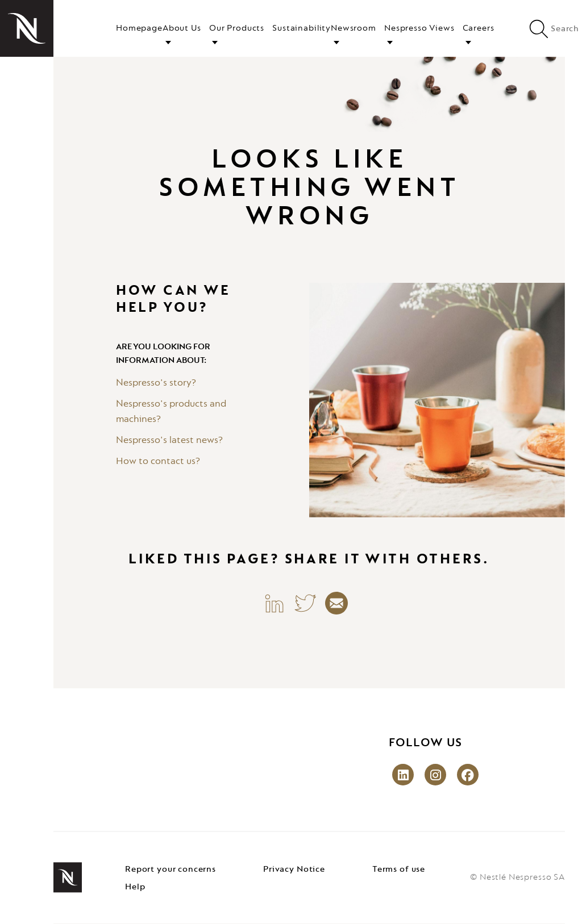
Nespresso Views (419, 28)
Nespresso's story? (156, 383)
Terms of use (399, 869)
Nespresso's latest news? (169, 441)
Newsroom (354, 28)
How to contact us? (158, 462)
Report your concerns (171, 869)
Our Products (237, 28)
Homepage (139, 28)
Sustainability (302, 28)
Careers (479, 28)
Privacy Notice (294, 869)
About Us (182, 28)
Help (135, 887)
